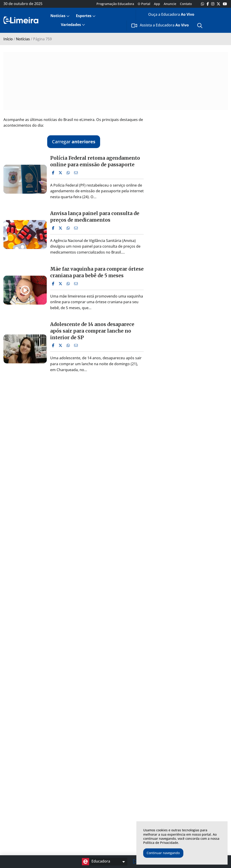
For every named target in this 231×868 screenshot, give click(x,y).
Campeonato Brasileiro (57, 836)
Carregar (74, 142)
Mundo (28, 834)
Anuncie (170, 4)
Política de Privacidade (161, 843)
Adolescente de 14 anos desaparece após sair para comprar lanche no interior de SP (92, 331)
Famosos (99, 822)
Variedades (71, 25)
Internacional (57, 810)
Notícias (58, 16)
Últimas (28, 793)
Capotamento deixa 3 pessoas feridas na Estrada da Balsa (95, 606)
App (157, 4)
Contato (186, 4)
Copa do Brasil (58, 816)
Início (8, 39)
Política (28, 810)
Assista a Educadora (160, 26)
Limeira (28, 799)
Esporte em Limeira (62, 799)
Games (97, 805)
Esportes (84, 16)
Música (97, 799)
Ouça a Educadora (167, 15)
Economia (30, 840)
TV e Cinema (102, 810)
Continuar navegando (163, 853)
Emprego (29, 828)
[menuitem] (60, 16)
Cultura (98, 816)
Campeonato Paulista (64, 805)
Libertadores (57, 828)
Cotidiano (30, 816)
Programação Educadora (115, 4)
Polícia (27, 822)
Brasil (26, 805)
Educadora (96, 862)
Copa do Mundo (60, 822)
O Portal (144, 4)
